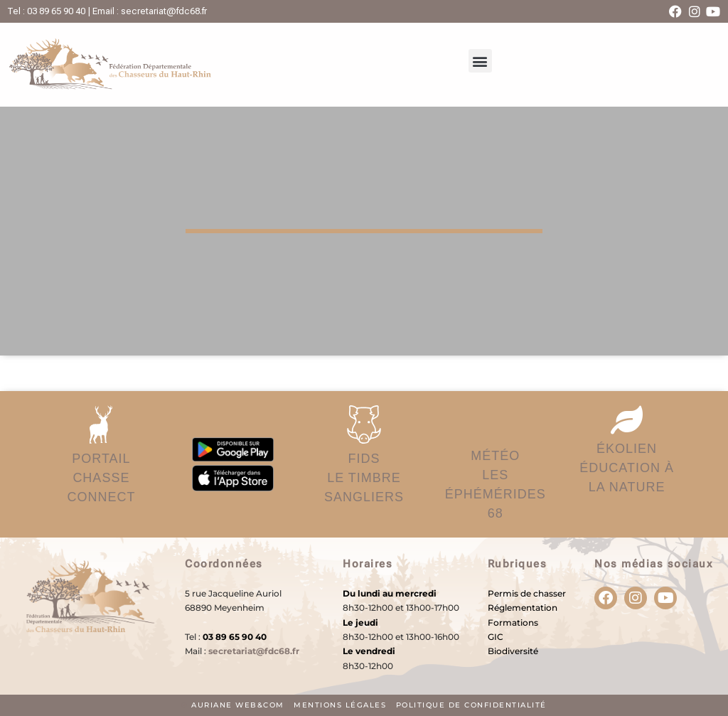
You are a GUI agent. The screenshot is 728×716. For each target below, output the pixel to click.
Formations (513, 623)
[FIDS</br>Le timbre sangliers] (364, 424)
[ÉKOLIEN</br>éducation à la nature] (627, 420)
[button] (480, 61)
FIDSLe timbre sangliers (364, 478)
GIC (496, 637)
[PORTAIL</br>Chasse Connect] (101, 424)
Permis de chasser (527, 593)
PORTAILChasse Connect (101, 478)
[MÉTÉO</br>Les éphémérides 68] (496, 423)
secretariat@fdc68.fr (254, 651)
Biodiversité (513, 651)
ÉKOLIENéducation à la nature (627, 468)
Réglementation (523, 608)
